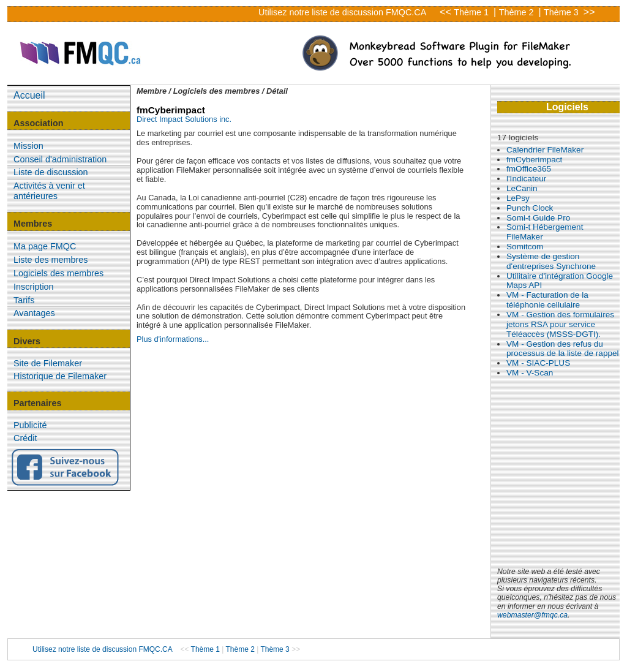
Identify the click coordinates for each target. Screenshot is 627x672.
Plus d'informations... (173, 339)
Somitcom (525, 247)
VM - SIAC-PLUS (538, 363)
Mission (28, 146)
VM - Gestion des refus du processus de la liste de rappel (563, 349)
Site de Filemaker (48, 363)
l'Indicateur (526, 179)
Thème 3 (562, 12)
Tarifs (24, 300)
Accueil (29, 95)
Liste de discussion (51, 172)
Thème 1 (472, 12)
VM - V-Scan (530, 373)
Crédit (25, 438)
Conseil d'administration (60, 159)
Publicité (30, 425)
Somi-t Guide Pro (538, 218)
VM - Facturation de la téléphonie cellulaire (547, 300)
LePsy (518, 198)
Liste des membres (51, 260)
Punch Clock (530, 208)
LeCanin (522, 188)
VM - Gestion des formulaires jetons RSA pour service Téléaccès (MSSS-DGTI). (560, 324)
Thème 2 (518, 12)
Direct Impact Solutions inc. (184, 119)
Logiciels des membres (58, 273)
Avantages (34, 313)
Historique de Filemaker (60, 376)
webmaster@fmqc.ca (532, 615)
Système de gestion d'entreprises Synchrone (551, 261)
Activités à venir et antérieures (49, 191)
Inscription (34, 287)
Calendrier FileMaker (545, 150)
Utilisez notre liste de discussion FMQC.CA (342, 12)
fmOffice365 (529, 169)
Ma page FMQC (45, 246)
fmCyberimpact (534, 160)
